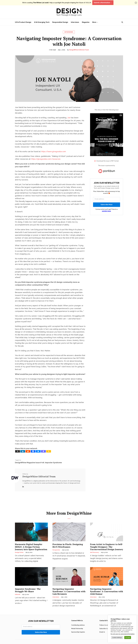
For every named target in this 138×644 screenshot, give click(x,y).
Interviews (75, 22)
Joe (69, 118)
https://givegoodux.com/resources (46, 159)
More (94, 22)
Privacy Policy (72, 640)
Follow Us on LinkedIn (107, 620)
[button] (136, 3)
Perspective (56, 545)
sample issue (106, 211)
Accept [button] (128, 638)
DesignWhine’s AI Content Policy (94, 640)
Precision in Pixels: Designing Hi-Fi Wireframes (68, 541)
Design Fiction (19, 548)
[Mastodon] (43, 451)
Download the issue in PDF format (108, 161)
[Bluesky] (38, 451)
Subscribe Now (107, 205)
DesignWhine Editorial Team (79, 50)
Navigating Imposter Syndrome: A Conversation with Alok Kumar (107, 587)
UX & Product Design (23, 22)
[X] (18, 451)
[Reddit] (28, 451)
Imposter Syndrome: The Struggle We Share (28, 586)
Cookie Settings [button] (117, 638)
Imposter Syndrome (53, 463)
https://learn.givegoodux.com (54, 151)
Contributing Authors (78, 620)
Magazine (86, 22)
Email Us (102, 627)
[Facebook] (33, 451)
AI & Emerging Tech (42, 22)
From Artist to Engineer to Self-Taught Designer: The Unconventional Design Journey (107, 542)
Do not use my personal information (123, 634)
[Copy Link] (49, 451)
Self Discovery (94, 548)
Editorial (18, 590)
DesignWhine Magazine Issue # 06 (30, 463)
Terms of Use (80, 640)
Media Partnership (77, 624)
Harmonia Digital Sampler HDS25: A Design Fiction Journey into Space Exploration (31, 542)
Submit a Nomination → (103, 3)
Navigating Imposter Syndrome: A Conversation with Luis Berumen (69, 587)
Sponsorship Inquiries (78, 627)
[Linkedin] (23, 451)
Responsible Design (60, 22)
